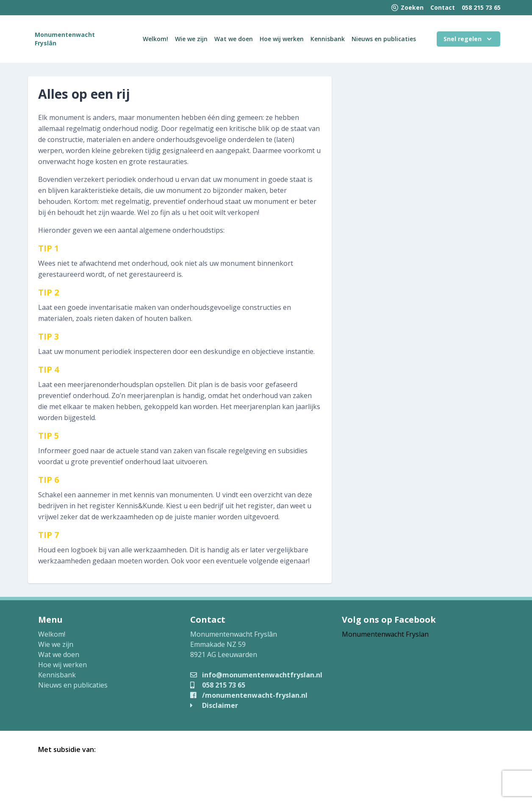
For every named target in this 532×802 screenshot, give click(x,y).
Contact (443, 7)
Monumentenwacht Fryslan (385, 634)
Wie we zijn (191, 39)
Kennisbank (328, 39)
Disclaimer (214, 705)
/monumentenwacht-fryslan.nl (249, 695)
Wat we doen (234, 39)
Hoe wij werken (282, 39)
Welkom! (155, 39)
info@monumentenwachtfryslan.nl (256, 675)
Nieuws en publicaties (384, 39)
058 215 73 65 (481, 7)
